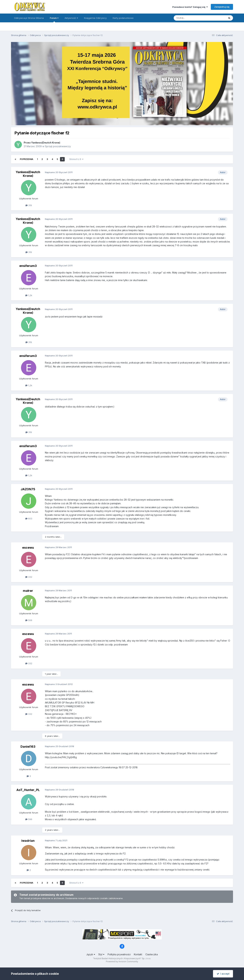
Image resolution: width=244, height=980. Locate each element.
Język (91, 954)
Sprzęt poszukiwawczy (58, 146)
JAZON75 (28, 489)
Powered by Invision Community (122, 961)
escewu (28, 548)
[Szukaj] (191, 18)
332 (29, 577)
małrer (28, 591)
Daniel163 (28, 747)
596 (29, 819)
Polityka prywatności (119, 954)
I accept (223, 974)
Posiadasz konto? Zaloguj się (190, 7)
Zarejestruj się (222, 7)
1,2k (29, 295)
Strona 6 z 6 (76, 159)
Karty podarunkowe (123, 18)
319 (29, 205)
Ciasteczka (152, 954)
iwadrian (28, 841)
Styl (101, 954)
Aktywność (71, 18)
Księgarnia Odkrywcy (95, 18)
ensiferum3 (28, 266)
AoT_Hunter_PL (28, 790)
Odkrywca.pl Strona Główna (29, 18)
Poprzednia (27, 159)
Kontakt (138, 954)
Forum (54, 19)
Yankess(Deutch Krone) (46, 143)
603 (29, 519)
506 (29, 620)
